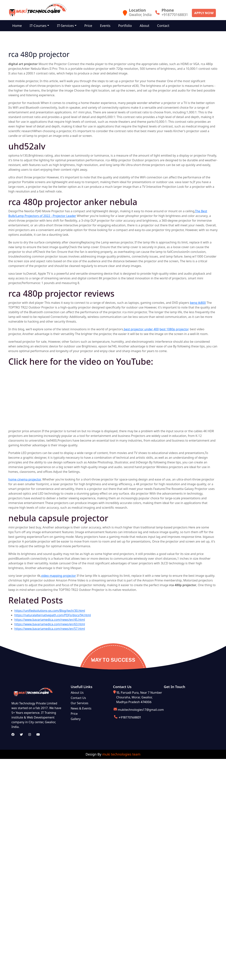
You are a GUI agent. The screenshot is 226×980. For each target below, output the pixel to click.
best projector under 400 (141, 329)
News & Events (81, 708)
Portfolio (128, 26)
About (148, 26)
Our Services (80, 703)
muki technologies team (121, 754)
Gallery (76, 719)
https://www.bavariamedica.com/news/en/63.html (50, 624)
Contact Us (78, 698)
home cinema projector (25, 479)
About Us (77, 693)
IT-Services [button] (67, 26)
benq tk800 (198, 303)
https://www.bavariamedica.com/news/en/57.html (50, 629)
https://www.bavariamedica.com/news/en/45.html (50, 620)
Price (90, 26)
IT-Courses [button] (39, 26)
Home (17, 26)
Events (108, 26)
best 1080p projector (174, 329)
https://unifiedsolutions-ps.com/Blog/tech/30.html (50, 611)
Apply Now (204, 13)
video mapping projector (58, 576)
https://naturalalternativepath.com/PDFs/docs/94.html (53, 615)
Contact (167, 26)
